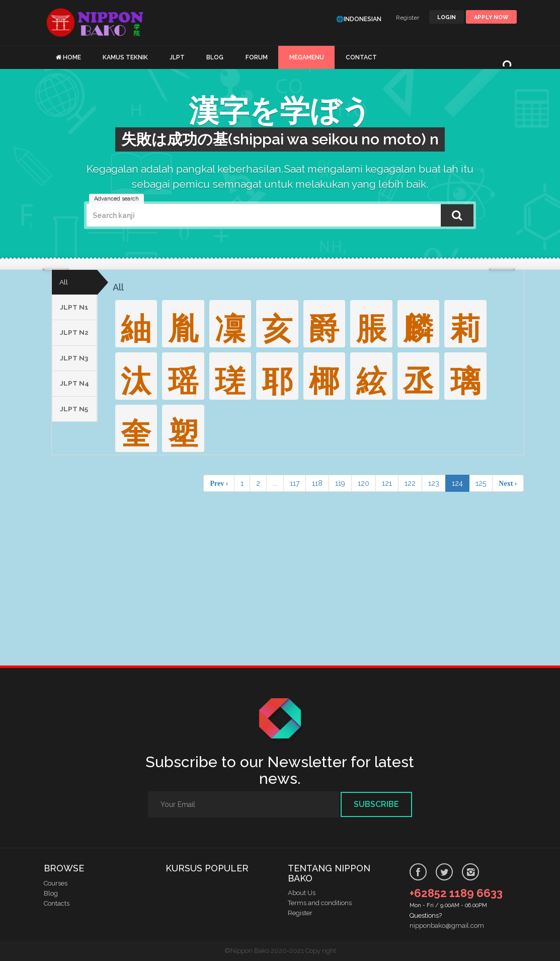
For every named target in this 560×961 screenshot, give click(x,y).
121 (387, 483)
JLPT (177, 57)
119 (340, 483)
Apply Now (491, 17)
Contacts (57, 903)
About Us (302, 893)
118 (317, 483)
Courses (56, 883)
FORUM (257, 57)
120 (364, 483)
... (275, 483)
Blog (51, 893)
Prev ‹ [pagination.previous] (219, 483)
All (64, 282)
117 (295, 483)
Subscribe (376, 804)
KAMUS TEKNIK (125, 57)
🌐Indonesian (359, 19)
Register (408, 18)
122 (410, 483)
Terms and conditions (320, 903)
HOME (72, 57)
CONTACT (361, 57)
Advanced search (116, 199)
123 (434, 483)
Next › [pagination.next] (508, 483)
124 (457, 483)
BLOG (215, 57)
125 (481, 483)
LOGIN (447, 17)
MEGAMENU (307, 57)
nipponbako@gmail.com (447, 926)
